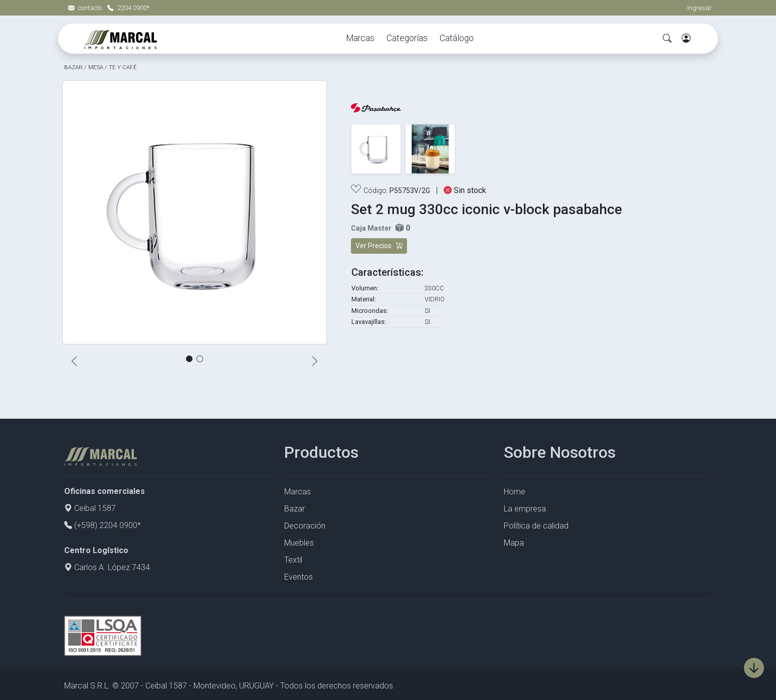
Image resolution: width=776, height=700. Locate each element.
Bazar (295, 509)
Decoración (305, 526)
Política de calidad (536, 526)
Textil (293, 560)
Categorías (407, 38)
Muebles (299, 543)
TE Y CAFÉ (123, 67)
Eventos (299, 577)
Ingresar (700, 8)
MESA (96, 67)
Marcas (360, 38)
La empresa (525, 509)
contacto (86, 8)
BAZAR (73, 67)
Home (515, 492)
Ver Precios (379, 246)
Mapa (514, 543)
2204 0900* (128, 8)
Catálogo (457, 38)
